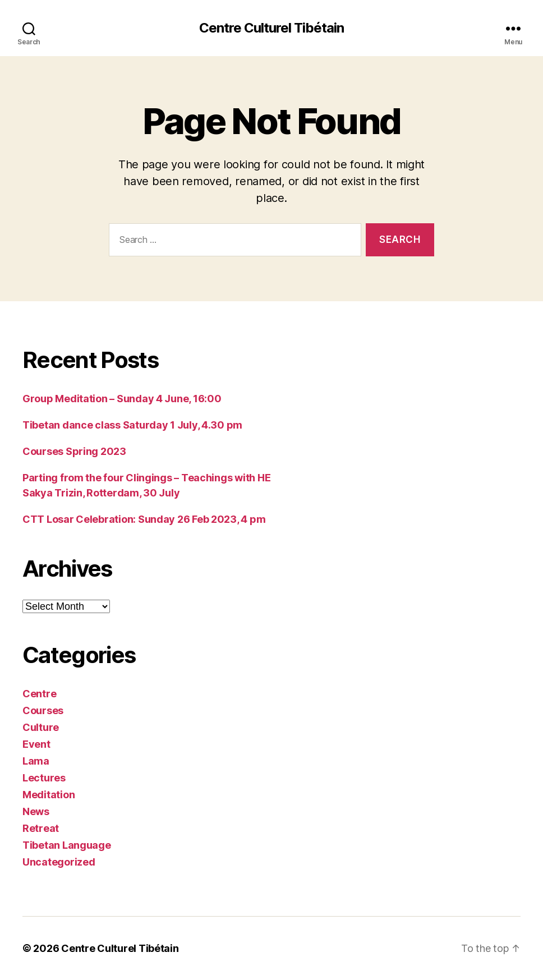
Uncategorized (59, 862)
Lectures (44, 778)
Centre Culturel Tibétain (271, 28)
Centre (39, 694)
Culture (41, 727)
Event (36, 744)
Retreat (41, 828)
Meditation (49, 795)
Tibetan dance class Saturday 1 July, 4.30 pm (132, 425)
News (36, 811)
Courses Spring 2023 (74, 451)
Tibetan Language (67, 845)
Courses (43, 710)
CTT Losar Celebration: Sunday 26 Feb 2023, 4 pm (144, 519)
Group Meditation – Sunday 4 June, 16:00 (122, 399)
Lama (36, 761)
